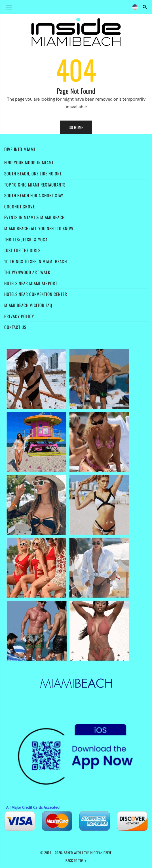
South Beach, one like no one (33, 173)
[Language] (135, 7)
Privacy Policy (19, 316)
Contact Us (15, 327)
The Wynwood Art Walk (27, 272)
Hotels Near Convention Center (36, 294)
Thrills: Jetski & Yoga (26, 239)
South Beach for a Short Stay (34, 195)
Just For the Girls (22, 250)
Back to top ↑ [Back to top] (76, 860)
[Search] (145, 7)
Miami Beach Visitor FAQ (28, 305)
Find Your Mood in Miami (29, 162)
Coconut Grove (20, 206)
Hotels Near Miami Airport (31, 283)
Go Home (76, 127)
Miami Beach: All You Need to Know (39, 228)
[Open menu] (9, 7)
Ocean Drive (103, 853)
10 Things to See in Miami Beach (36, 261)
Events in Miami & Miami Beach (34, 217)
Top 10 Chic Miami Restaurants (35, 185)
